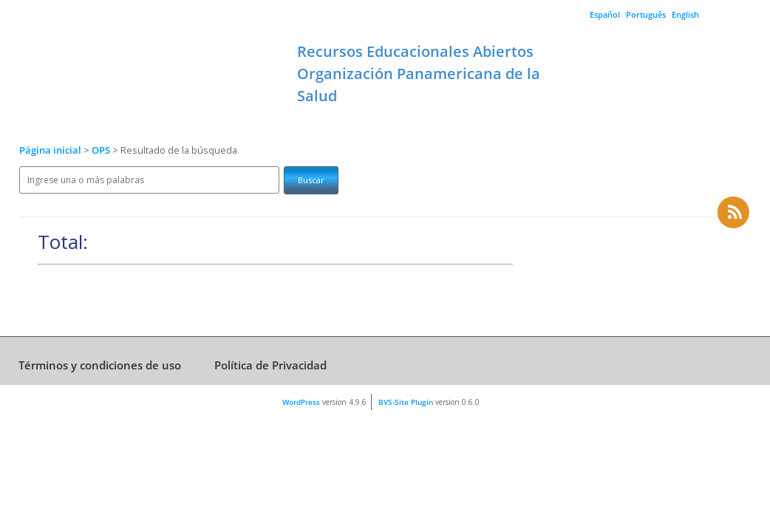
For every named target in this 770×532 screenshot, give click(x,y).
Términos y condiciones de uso (100, 365)
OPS (102, 150)
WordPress (301, 402)
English (685, 14)
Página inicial (50, 150)
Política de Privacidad (270, 365)
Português (646, 14)
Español (605, 14)
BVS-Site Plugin (406, 402)
